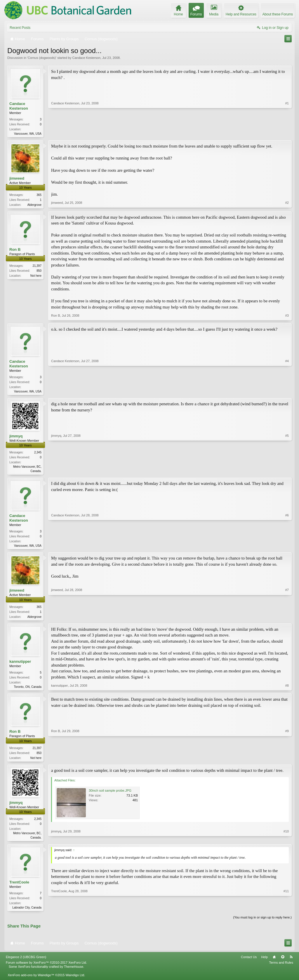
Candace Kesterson (86, 58)
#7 (287, 619)
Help (264, 962)
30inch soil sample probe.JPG (110, 795)
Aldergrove (34, 205)
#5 (287, 472)
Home (274, 962)
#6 (287, 547)
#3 (287, 317)
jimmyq (16, 438)
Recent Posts (20, 28)
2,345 (38, 454)
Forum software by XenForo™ (46, 968)
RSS (291, 962)
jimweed (17, 179)
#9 (287, 761)
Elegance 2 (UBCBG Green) (26, 962)
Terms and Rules (281, 968)
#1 (287, 133)
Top (283, 962)
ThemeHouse (74, 972)
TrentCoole (19, 887)
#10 (286, 841)
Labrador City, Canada (27, 912)
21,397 (37, 267)
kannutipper (20, 665)
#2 (287, 204)
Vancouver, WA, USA (28, 134)
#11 (286, 911)
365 (39, 196)
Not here (36, 277)
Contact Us (249, 962)
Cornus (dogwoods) (42, 58)
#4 (287, 392)
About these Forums (278, 14)
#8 (287, 689)
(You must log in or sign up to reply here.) (262, 923)
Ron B (15, 250)
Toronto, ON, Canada (28, 690)
